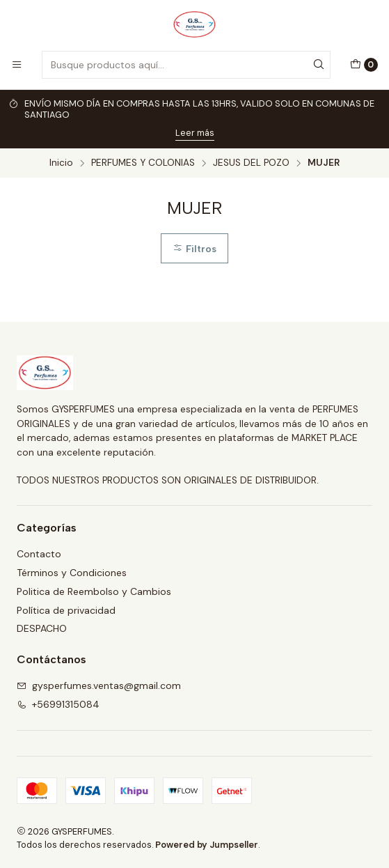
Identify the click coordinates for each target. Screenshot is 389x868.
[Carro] (364, 65)
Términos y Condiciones (72, 573)
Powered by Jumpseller (207, 845)
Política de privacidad (66, 610)
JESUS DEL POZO (251, 163)
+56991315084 (58, 704)
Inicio (61, 163)
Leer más (195, 133)
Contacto (39, 554)
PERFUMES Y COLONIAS (143, 163)
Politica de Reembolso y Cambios (94, 591)
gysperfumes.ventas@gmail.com (99, 685)
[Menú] (17, 65)
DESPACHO (42, 628)
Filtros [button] (194, 249)
